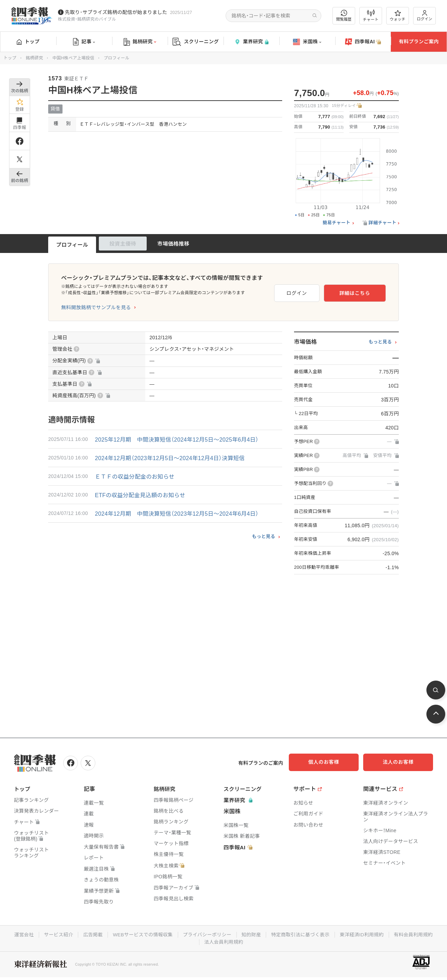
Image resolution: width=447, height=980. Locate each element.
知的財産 (277, 934)
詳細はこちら (363, 292)
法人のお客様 (402, 762)
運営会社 (45, 934)
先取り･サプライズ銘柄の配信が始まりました (116, 12)
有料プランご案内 (419, 42)
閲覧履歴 (344, 16)
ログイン (425, 16)
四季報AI (363, 42)
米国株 (307, 42)
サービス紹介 (80, 934)
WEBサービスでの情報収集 (166, 934)
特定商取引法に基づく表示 (327, 934)
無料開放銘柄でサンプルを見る (96, 307)
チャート (371, 16)
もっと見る (263, 536)
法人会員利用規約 (249, 941)
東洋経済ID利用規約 (390, 934)
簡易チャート (337, 223)
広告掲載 (115, 934)
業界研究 (251, 42)
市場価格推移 (174, 244)
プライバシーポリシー (232, 934)
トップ (28, 42)
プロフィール (72, 245)
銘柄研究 (140, 42)
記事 (84, 42)
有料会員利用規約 (199, 941)
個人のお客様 (332, 762)
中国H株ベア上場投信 (73, 58)
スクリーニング (196, 42)
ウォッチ (398, 16)
